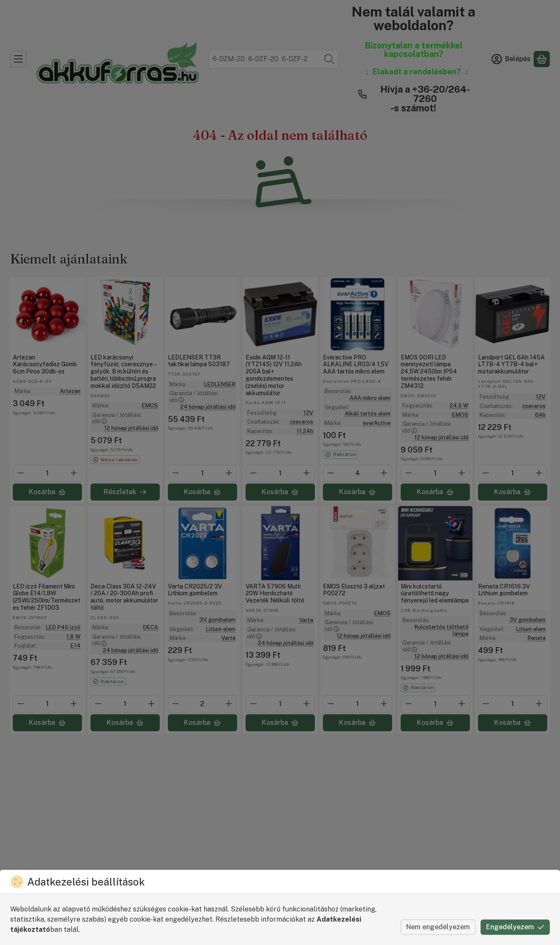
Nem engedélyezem (438, 927)
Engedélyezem (515, 927)
